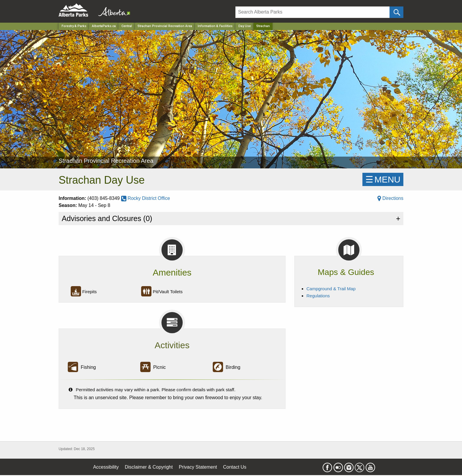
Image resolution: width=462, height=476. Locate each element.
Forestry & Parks (74, 26)
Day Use (245, 26)
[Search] (312, 12)
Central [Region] (127, 26)
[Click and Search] (396, 12)
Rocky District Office (146, 198)
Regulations (318, 296)
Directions (390, 198)
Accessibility (106, 467)
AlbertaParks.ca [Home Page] (104, 26)
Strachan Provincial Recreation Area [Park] (165, 26)
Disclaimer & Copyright (149, 467)
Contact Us (235, 467)
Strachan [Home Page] (263, 26)
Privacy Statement (198, 467)
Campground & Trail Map (331, 289)
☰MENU (383, 179)
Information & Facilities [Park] (215, 26)
